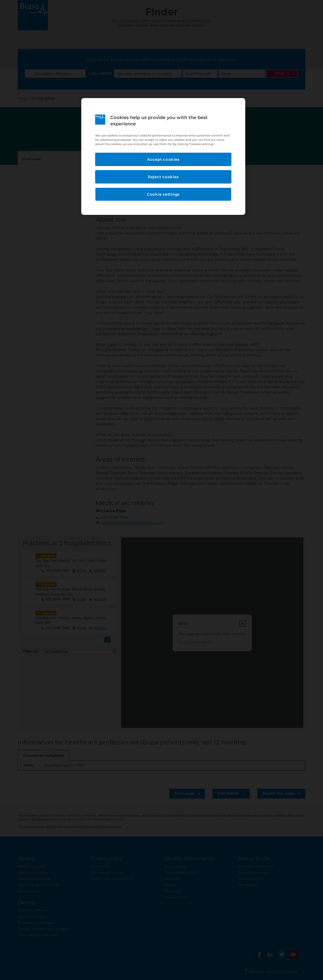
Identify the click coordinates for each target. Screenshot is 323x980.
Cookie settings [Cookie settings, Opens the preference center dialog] (163, 194)
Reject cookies (163, 177)
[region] (163, 157)
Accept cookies (163, 159)
